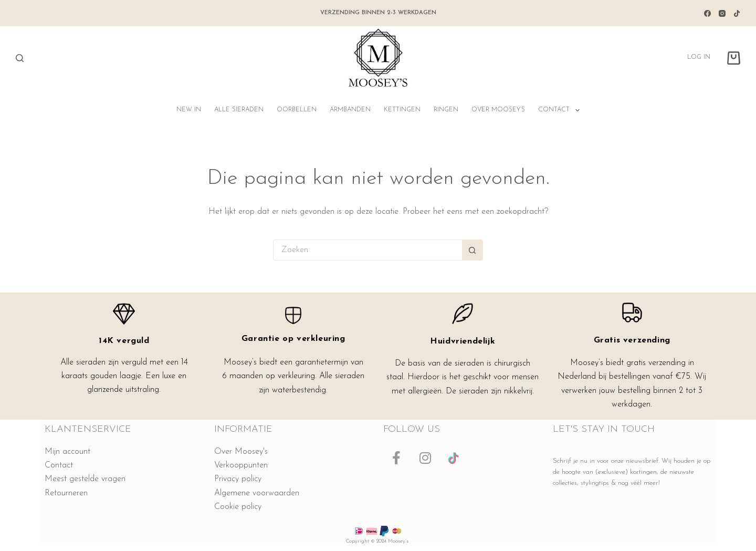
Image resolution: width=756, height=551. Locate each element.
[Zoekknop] (472, 250)
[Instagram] (722, 13)
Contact (561, 110)
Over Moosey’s (498, 110)
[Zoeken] (20, 58)
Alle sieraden (239, 110)
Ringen (446, 110)
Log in (699, 57)
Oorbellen (297, 110)
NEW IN (189, 110)
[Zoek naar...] (367, 250)
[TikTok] (737, 13)
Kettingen (402, 110)
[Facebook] (707, 13)
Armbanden (350, 110)
